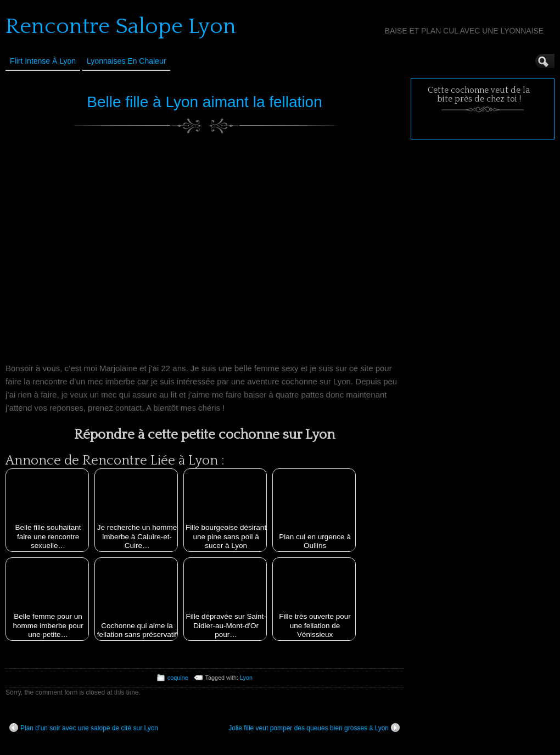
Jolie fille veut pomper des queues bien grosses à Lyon (314, 728)
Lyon (246, 678)
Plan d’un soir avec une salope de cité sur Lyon (84, 728)
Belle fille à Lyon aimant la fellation (205, 102)
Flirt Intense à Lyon (43, 61)
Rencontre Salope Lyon (121, 26)
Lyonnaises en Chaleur (126, 61)
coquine (178, 678)
